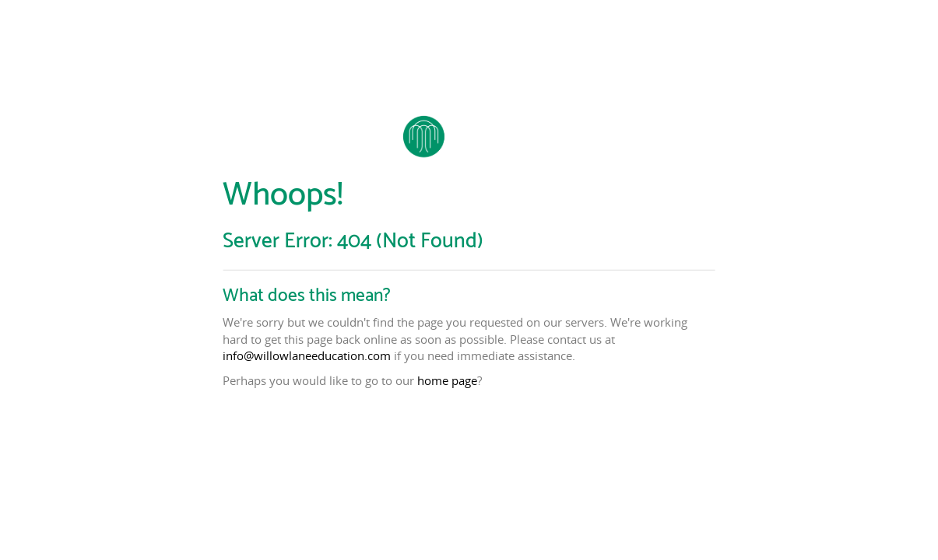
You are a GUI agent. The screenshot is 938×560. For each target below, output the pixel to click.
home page (447, 380)
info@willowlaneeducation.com (307, 355)
